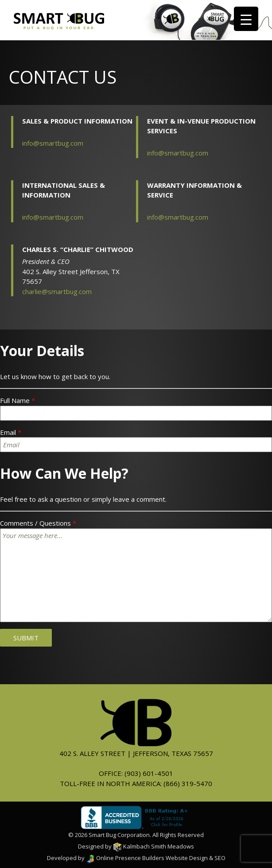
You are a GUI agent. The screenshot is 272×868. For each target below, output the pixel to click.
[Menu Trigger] (246, 19)
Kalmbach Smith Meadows (153, 846)
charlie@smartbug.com (57, 291)
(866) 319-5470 (188, 783)
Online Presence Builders (125, 858)
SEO (220, 858)
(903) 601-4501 (149, 773)
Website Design (187, 858)
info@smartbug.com (53, 143)
